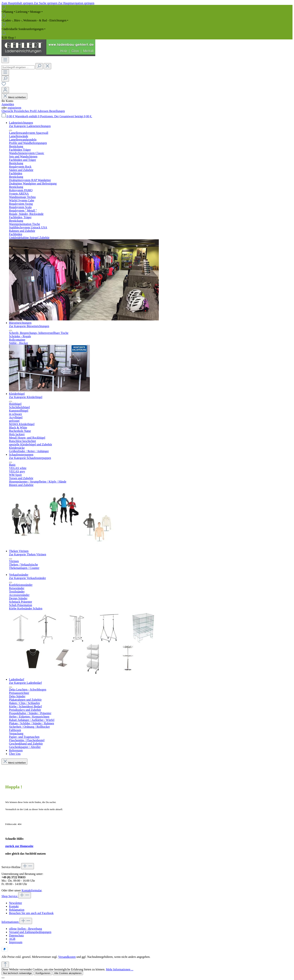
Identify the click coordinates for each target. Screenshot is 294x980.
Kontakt (14, 906)
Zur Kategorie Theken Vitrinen (28, 554)
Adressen (43, 111)
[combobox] (18, 67)
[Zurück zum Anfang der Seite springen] (5, 965)
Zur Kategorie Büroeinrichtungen (29, 326)
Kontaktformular (32, 890)
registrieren (14, 108)
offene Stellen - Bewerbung (25, 929)
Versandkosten (67, 957)
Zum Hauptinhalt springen (18, 3)
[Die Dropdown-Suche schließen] (47, 66)
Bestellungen (57, 111)
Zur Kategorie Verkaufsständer (27, 578)
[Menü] (5, 60)
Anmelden (8, 104)
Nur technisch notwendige (17, 973)
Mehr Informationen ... (120, 969)
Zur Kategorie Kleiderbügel (26, 397)
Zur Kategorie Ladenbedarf (25, 683)
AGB (12, 939)
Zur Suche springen (46, 3)
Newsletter (15, 903)
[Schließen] (3, 978)
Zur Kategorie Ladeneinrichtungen (30, 126)
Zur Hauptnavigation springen (76, 3)
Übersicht (8, 111)
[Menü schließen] (10, 130)
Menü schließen (14, 97)
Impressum (16, 942)
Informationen (10, 922)
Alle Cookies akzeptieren (68, 973)
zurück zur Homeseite (19, 846)
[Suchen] (39, 66)
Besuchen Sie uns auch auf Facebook (31, 913)
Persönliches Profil (25, 111)
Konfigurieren (43, 973)
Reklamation (17, 910)
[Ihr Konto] (5, 90)
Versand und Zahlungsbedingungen (30, 932)
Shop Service (10, 896)
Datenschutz (16, 935)
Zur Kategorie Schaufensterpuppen (30, 458)
